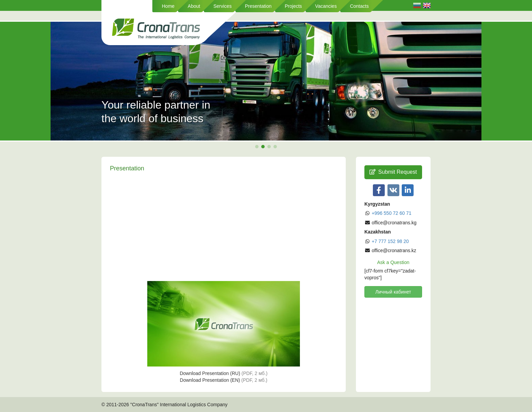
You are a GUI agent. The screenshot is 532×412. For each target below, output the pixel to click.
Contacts (359, 6)
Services (223, 6)
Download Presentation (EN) (224, 380)
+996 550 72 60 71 (391, 213)
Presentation (258, 6)
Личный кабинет (393, 292)
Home (168, 6)
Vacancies (326, 6)
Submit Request (393, 172)
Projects (293, 6)
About (194, 6)
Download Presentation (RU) (224, 373)
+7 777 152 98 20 (390, 241)
